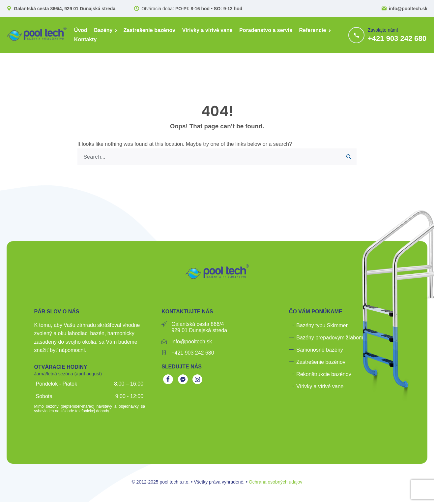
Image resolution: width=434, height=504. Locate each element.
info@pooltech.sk (408, 9)
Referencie (313, 30)
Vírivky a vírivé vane (207, 30)
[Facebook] (168, 380)
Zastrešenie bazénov (149, 30)
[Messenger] (183, 380)
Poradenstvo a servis (266, 30)
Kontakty (85, 39)
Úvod (81, 30)
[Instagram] (197, 380)
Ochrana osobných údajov (276, 482)
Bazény (103, 30)
